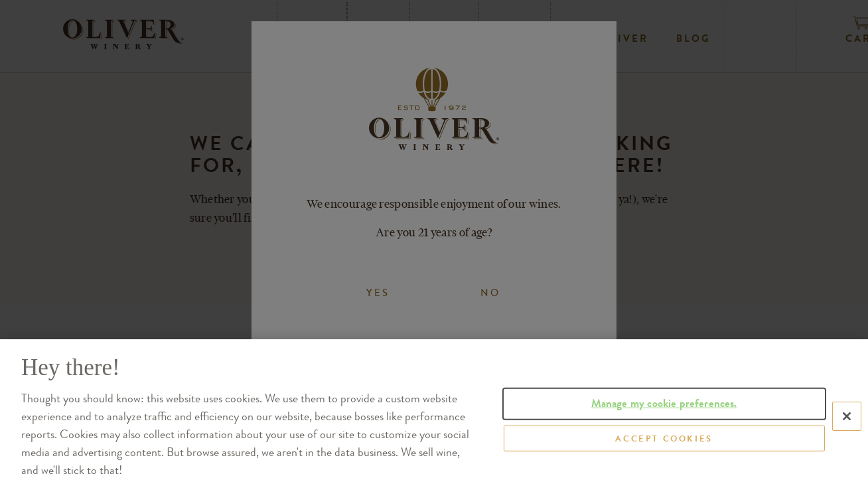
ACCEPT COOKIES (664, 462)
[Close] (847, 441)
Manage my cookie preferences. (664, 428)
